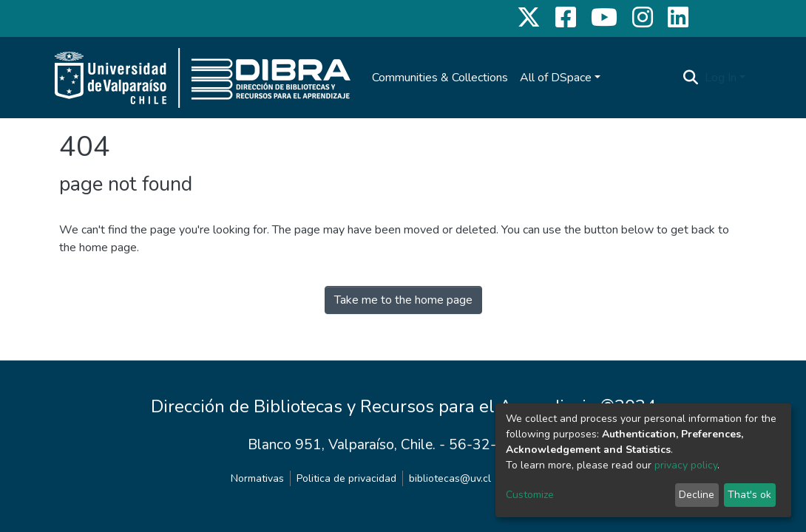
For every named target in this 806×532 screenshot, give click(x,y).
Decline (697, 495)
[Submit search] (691, 78)
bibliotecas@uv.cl (450, 478)
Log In (721, 78)
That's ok (749, 495)
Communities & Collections (440, 78)
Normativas (257, 478)
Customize (530, 495)
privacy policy (686, 465)
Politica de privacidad (346, 478)
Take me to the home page (403, 300)
